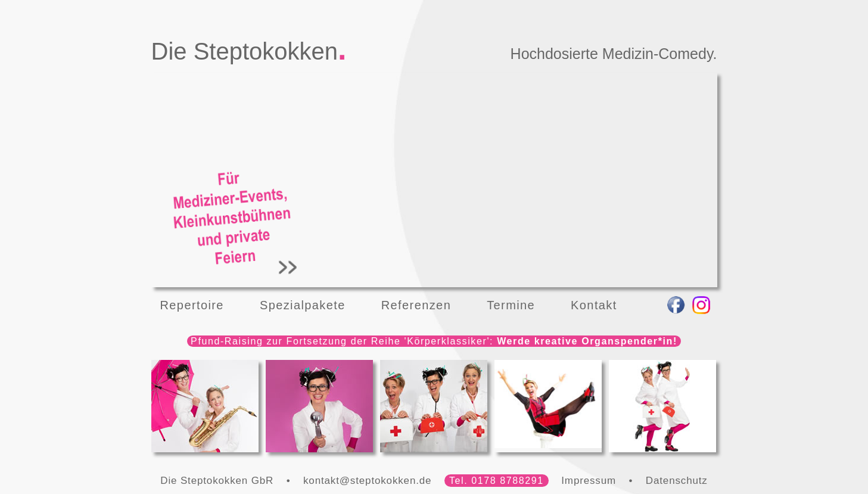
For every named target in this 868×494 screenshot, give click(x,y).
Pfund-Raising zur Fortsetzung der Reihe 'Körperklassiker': (434, 341)
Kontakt (594, 305)
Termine (511, 305)
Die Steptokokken (245, 51)
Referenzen (416, 305)
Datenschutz (677, 481)
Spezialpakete (303, 305)
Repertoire (192, 305)
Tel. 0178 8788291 (497, 481)
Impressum (589, 481)
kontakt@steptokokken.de (367, 481)
